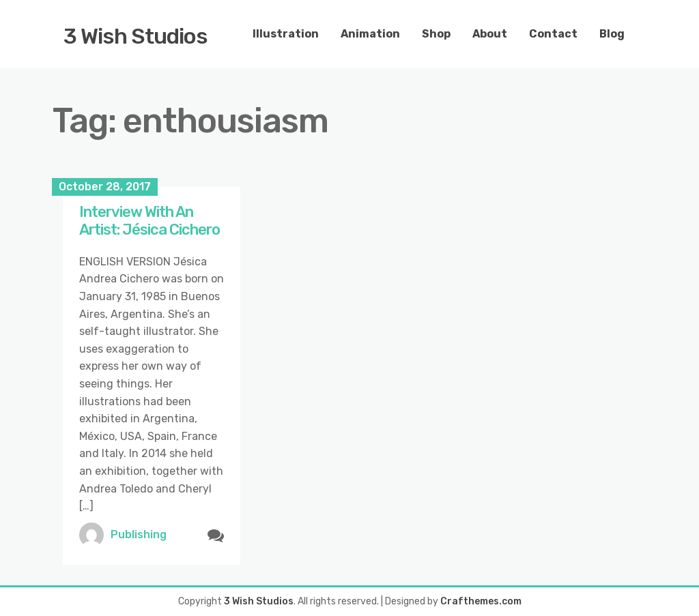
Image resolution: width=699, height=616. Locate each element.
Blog (612, 34)
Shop (436, 34)
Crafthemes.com (481, 601)
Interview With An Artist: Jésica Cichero (151, 221)
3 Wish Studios (135, 36)
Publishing (139, 534)
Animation (370, 34)
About (490, 34)
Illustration (286, 34)
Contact (553, 34)
